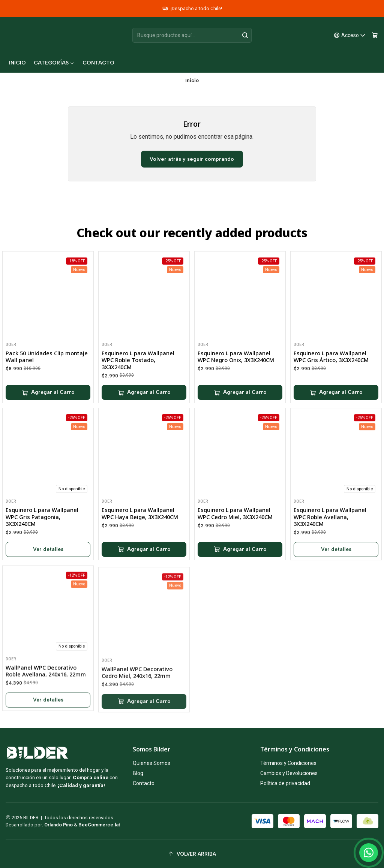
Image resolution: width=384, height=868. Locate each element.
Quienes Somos (151, 763)
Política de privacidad (285, 783)
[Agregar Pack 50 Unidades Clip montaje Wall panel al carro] (48, 398)
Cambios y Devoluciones (289, 773)
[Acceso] (350, 35)
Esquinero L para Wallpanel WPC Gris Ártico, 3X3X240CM (331, 386)
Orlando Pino (59, 825)
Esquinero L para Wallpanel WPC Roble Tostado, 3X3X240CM (138, 371)
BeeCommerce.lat (99, 825)
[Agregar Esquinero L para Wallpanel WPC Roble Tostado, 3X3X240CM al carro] (144, 404)
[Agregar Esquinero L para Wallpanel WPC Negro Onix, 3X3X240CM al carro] (240, 411)
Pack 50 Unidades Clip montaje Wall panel (47, 362)
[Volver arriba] (192, 854)
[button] (54, 63)
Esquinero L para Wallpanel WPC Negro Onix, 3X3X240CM (236, 375)
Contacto (144, 783)
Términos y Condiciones (288, 763)
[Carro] (375, 35)
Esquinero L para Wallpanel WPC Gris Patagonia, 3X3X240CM (42, 553)
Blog (138, 773)
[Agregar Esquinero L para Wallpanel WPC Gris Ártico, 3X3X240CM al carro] (336, 422)
